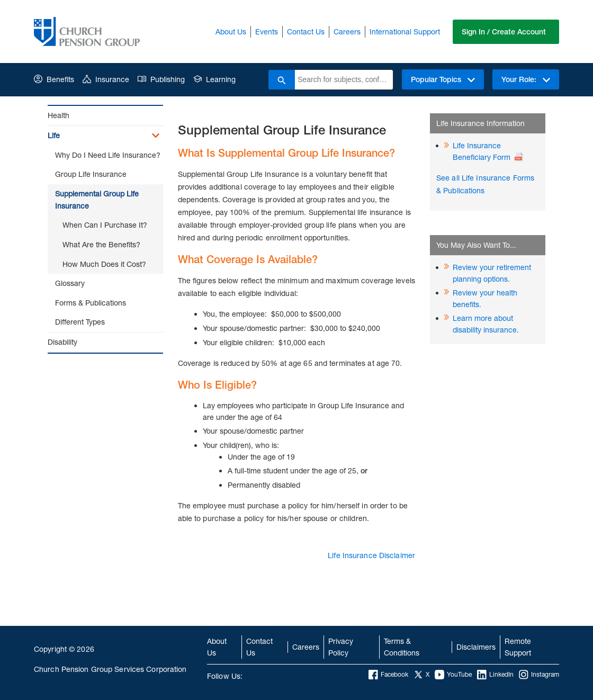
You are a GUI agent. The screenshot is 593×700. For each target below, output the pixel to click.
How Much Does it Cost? (104, 264)
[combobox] (344, 80)
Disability (62, 342)
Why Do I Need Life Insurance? (108, 155)
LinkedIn (495, 675)
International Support (405, 32)
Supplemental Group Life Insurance (97, 200)
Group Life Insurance (91, 174)
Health (59, 115)
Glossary (70, 283)
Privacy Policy (341, 647)
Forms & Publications (91, 303)
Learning (214, 79)
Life (54, 135)
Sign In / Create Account (504, 32)
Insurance (106, 79)
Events (267, 32)
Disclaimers (476, 647)
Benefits (54, 79)
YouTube (453, 675)
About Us (231, 32)
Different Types (80, 322)
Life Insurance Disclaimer (371, 555)
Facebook (388, 675)
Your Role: (526, 79)
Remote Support (518, 647)
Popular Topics (443, 79)
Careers (347, 32)
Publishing (161, 79)
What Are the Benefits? (101, 244)
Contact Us (306, 32)
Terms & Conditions (402, 647)
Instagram (539, 675)
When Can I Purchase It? (105, 225)
